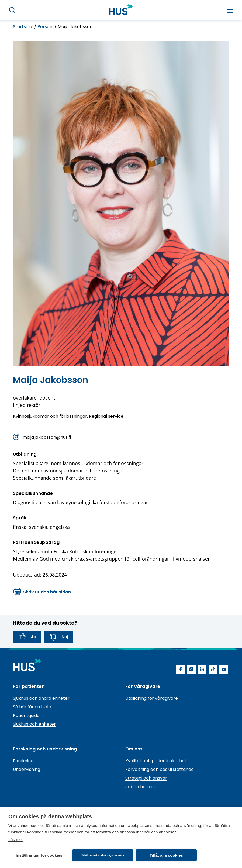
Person (45, 27)
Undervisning (27, 769)
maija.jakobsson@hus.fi (42, 438)
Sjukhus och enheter (34, 724)
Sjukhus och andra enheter (41, 698)
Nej (58, 637)
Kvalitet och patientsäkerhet (156, 761)
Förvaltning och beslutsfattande (160, 769)
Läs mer (16, 840)
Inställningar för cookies (39, 855)
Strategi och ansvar (146, 778)
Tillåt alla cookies (166, 855)
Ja (27, 637)
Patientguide (26, 716)
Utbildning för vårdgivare (152, 698)
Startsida (23, 27)
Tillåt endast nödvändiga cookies (103, 855)
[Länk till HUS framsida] (121, 10)
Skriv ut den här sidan (42, 592)
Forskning (23, 761)
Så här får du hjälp (32, 707)
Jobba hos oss (141, 787)
